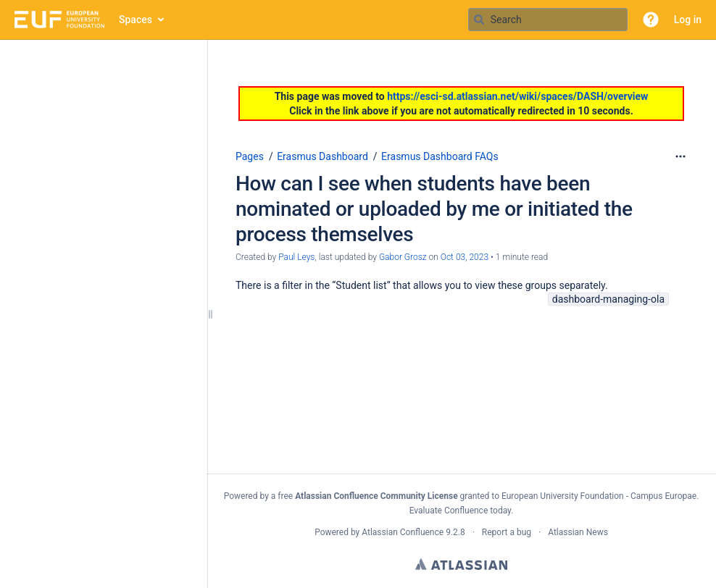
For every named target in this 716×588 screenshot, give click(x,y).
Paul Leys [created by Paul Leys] (296, 257)
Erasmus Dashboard (322, 156)
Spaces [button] (136, 20)
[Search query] (548, 20)
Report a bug (507, 532)
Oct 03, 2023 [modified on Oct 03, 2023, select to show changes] (465, 257)
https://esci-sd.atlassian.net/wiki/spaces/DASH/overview (517, 96)
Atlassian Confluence (403, 532)
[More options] (680, 156)
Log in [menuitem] (688, 20)
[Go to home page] (59, 20)
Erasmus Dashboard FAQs (440, 156)
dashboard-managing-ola (608, 299)
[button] (651, 20)
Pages (250, 156)
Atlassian (461, 564)
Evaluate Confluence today (460, 511)
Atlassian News (578, 532)
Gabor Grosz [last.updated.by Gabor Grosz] (403, 257)
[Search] (479, 20)
